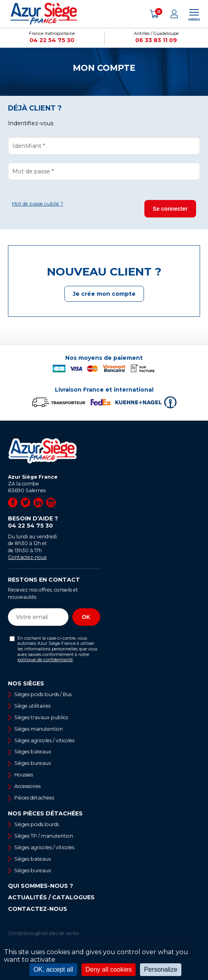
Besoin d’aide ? (54, 522)
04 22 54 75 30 (52, 40)
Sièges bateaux (33, 752)
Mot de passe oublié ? (38, 204)
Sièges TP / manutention (44, 836)
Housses (24, 775)
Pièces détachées (34, 798)
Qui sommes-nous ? (41, 886)
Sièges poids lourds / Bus (43, 694)
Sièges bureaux (33, 763)
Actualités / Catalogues (51, 897)
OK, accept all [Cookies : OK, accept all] (53, 969)
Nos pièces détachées (45, 813)
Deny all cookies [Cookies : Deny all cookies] (109, 969)
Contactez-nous (27, 557)
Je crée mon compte (104, 294)
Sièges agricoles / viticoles (44, 740)
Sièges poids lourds (37, 824)
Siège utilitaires (32, 706)
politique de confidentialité (45, 660)
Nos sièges (26, 683)
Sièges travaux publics (41, 717)
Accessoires (27, 786)
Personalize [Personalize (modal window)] (161, 969)
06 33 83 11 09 (156, 40)
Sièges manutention (39, 729)
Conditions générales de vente (44, 933)
